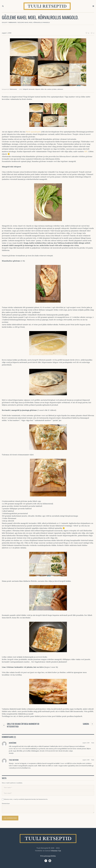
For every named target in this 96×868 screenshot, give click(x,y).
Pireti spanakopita (34, 132)
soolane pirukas (52, 89)
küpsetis (38, 89)
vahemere (60, 89)
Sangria (86, 724)
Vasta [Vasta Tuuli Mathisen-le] (93, 760)
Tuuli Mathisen (14, 760)
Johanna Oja (56, 851)
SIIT (86, 151)
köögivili (26, 89)
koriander (32, 89)
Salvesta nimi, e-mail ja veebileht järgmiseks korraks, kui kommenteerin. (26, 799)
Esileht (5, 22)
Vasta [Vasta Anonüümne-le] (93, 743)
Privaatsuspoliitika (48, 856)
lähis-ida (44, 89)
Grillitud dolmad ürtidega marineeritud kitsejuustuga (23, 725)
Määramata (12, 22)
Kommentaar (6, 803)
